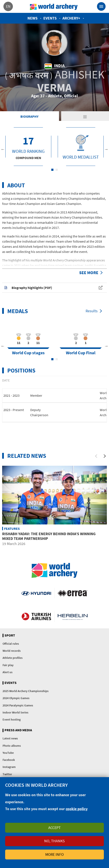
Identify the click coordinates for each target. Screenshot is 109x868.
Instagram (9, 767)
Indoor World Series (15, 712)
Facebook (9, 760)
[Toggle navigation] (101, 6)
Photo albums (12, 746)
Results (92, 311)
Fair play (8, 665)
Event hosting (12, 719)
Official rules (11, 644)
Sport (10, 635)
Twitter (7, 774)
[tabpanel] (28, 147)
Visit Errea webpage (73, 593)
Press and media (18, 730)
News (33, 18)
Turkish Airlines (36, 617)
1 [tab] (52, 170)
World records (12, 651)
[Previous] (96, 456)
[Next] (105, 456)
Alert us (8, 672)
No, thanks (54, 841)
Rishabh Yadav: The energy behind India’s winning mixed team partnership (49, 536)
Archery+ (71, 18)
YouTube (8, 753)
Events (50, 18)
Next (106, 149)
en (8, 6)
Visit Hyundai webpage (36, 593)
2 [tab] (57, 170)
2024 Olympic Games (16, 698)
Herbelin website (73, 617)
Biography (29, 116)
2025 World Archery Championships (26, 691)
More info (54, 854)
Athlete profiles (13, 658)
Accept (54, 828)
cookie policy (77, 809)
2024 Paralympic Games (18, 705)
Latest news (10, 738)
